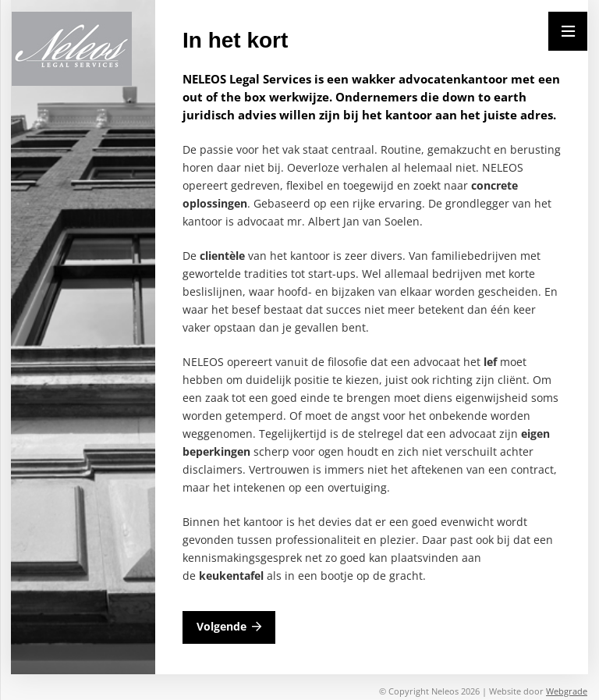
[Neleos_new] (72, 49)
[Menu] (568, 31)
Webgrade (567, 691)
